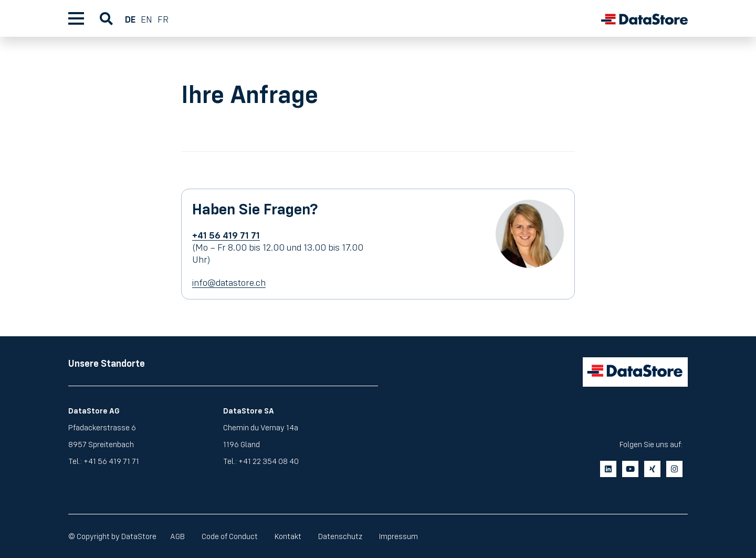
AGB (177, 536)
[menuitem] (133, 18)
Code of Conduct (230, 536)
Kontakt (288, 536)
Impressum (398, 536)
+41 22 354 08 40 (269, 461)
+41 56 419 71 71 (111, 461)
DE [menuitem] (130, 19)
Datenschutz (340, 536)
